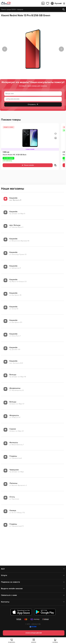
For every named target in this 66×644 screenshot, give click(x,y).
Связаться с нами (33, 595)
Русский (56, 3)
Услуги (33, 575)
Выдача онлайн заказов (33, 589)
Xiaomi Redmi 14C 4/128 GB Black (14, 155)
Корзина (55, 641)
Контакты (33, 602)
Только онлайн (28, 165)
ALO (33, 569)
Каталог (34, 641)
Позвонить (12, 641)
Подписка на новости (33, 582)
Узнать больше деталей (34, 633)
